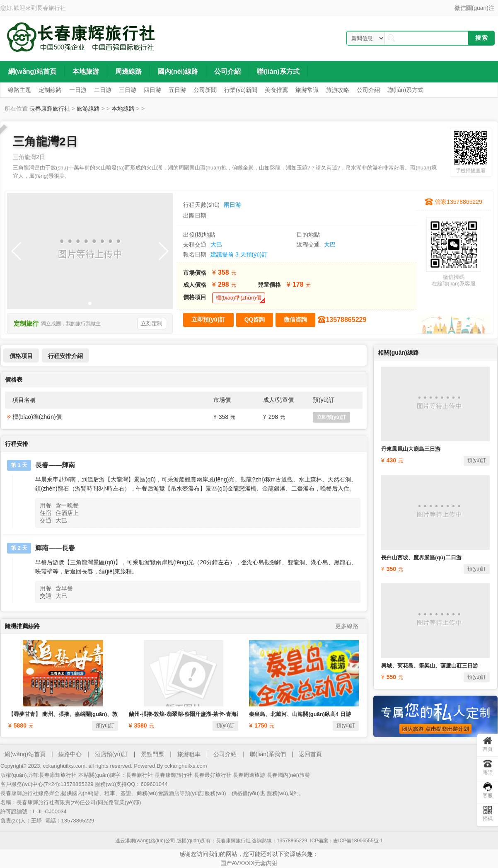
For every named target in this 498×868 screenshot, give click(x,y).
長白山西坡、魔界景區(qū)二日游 (421, 557)
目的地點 (308, 235)
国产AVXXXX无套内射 (249, 863)
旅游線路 (88, 109)
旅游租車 (189, 754)
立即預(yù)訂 (331, 417)
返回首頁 (310, 754)
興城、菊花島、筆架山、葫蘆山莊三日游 (430, 666)
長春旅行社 (51, 8)
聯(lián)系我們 (268, 754)
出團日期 (195, 215)
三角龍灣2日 (45, 141)
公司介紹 (225, 754)
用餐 (46, 505)
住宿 (46, 513)
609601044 (154, 784)
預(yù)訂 (105, 725)
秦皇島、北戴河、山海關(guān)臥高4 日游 (300, 714)
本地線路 (123, 109)
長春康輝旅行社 (50, 109)
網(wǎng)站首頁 (25, 754)
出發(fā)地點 (199, 235)
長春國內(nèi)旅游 (288, 775)
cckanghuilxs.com (186, 766)
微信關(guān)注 (474, 8)
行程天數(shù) (201, 205)
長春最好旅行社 (213, 775)
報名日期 (195, 254)
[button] (90, 303)
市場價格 (195, 273)
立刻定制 (152, 323)
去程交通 (195, 244)
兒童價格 (269, 285)
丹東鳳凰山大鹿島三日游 (411, 449)
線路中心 (70, 754)
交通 (46, 520)
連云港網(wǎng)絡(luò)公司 (145, 841)
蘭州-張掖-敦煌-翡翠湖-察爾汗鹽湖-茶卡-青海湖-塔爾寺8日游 (201, 714)
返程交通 (308, 244)
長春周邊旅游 (249, 775)
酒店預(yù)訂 (111, 754)
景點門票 (152, 754)
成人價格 (195, 285)
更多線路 (347, 626)
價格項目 (195, 297)
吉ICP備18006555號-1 (358, 841)
